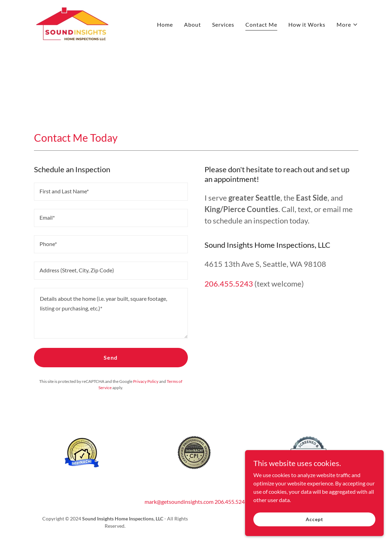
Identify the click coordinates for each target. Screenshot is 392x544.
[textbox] (111, 192)
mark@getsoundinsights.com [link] (179, 502)
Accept (314, 524)
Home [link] (165, 24)
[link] (72, 23)
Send (111, 357)
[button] (347, 25)
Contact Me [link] (261, 24)
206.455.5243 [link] (229, 284)
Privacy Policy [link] (146, 381)
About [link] (193, 24)
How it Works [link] (307, 24)
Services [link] (223, 24)
